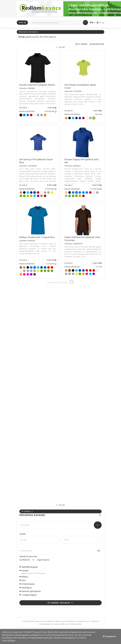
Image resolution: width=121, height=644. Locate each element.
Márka (25, 483)
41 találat (27, 417)
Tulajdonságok (29, 501)
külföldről (25, 466)
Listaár (23, 440)
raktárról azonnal (28, 462)
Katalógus (27, 494)
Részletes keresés (29, 32)
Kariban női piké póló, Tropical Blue (37, 237)
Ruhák (62, 478)
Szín (24, 486)
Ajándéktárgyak (30, 473)
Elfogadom (109, 636)
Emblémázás (28, 490)
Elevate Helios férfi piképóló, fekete (37, 85)
